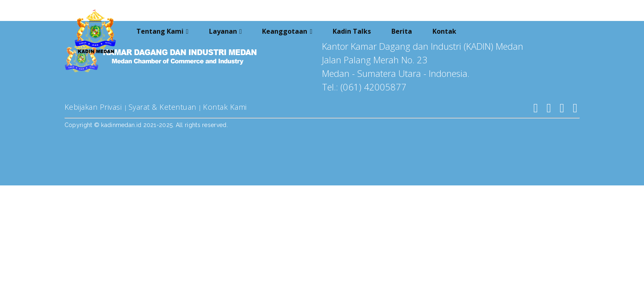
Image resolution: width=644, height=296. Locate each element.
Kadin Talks (352, 30)
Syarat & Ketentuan (164, 107)
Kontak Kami (225, 107)
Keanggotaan (285, 30)
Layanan (223, 30)
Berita (402, 30)
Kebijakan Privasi (94, 107)
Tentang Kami (160, 30)
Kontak (444, 30)
